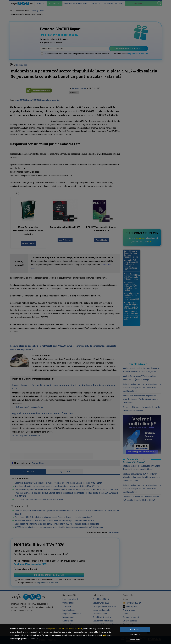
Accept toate (135, 629)
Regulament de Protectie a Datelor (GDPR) (65, 629)
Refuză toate (135, 640)
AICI (104, 635)
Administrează (135, 635)
